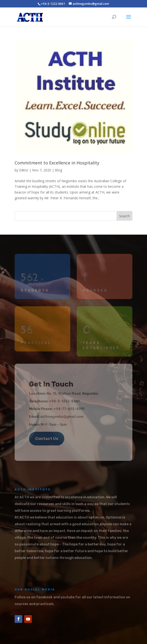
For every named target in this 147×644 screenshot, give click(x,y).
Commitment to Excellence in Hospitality (57, 163)
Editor (24, 170)
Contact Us (47, 439)
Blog (59, 170)
